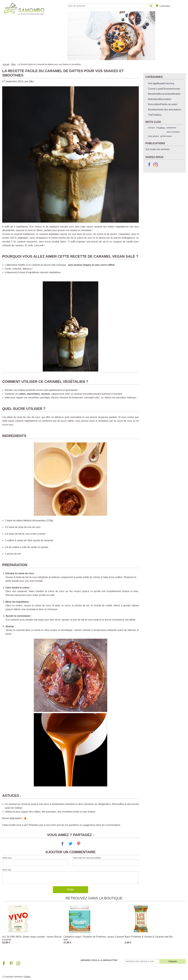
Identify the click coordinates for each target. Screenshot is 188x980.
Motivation (153, 99)
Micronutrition (165, 94)
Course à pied (155, 89)
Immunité (175, 89)
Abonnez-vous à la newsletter (99, 960)
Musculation (165, 99)
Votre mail (87, 858)
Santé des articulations (169, 110)
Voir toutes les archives (158, 149)
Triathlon (157, 115)
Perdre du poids (169, 104)
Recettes (153, 110)
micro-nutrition (173, 132)
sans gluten (153, 136)
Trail (150, 115)
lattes (22, 394)
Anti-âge (152, 83)
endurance (171, 128)
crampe (152, 128)
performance (166, 136)
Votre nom (7, 858)
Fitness (166, 89)
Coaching (169, 83)
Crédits (27, 977)
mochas (46, 394)
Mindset (176, 94)
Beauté (160, 83)
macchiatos (33, 394)
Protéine (161, 128)
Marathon (153, 94)
